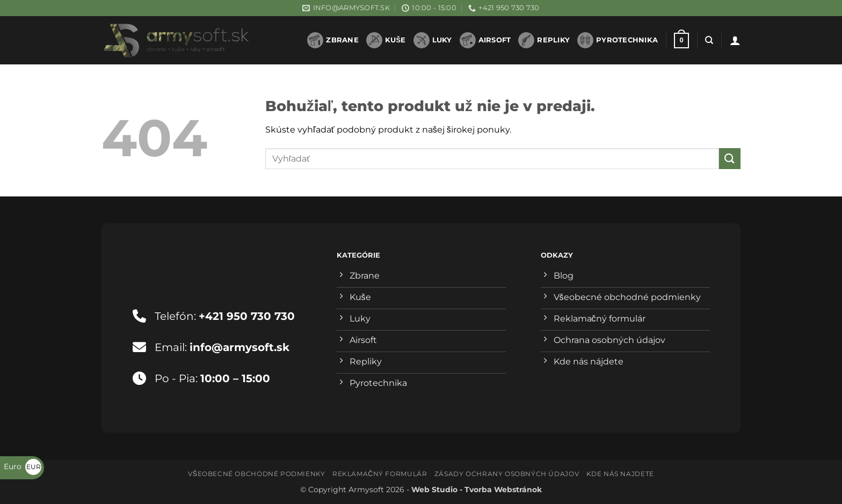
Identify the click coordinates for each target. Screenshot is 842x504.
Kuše (386, 40)
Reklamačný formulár (380, 474)
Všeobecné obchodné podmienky (256, 474)
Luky (433, 40)
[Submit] (730, 159)
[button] (681, 41)
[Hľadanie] (709, 40)
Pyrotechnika (618, 40)
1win (292, 46)
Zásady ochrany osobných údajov (507, 474)
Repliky (544, 40)
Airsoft (485, 40)
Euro (23, 466)
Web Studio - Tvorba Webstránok (477, 490)
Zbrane (333, 40)
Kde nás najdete (620, 474)
